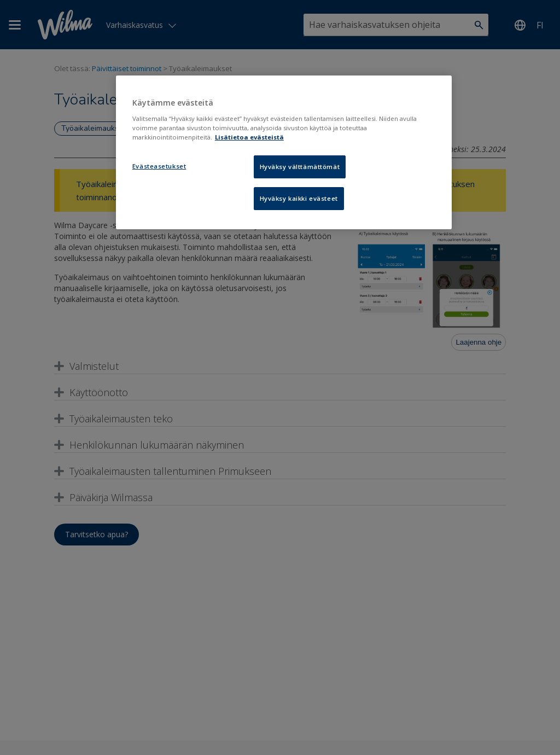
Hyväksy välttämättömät (300, 167)
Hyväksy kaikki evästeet (299, 198)
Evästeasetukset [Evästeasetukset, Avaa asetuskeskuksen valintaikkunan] (159, 166)
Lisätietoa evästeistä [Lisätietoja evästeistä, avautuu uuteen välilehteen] (249, 137)
